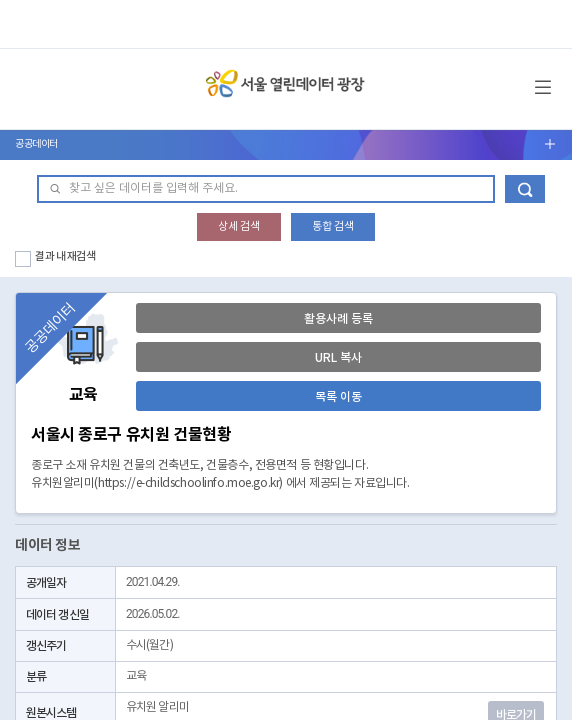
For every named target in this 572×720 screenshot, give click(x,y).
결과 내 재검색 (65, 256)
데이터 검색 (525, 189)
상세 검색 (239, 226)
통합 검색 (333, 226)
